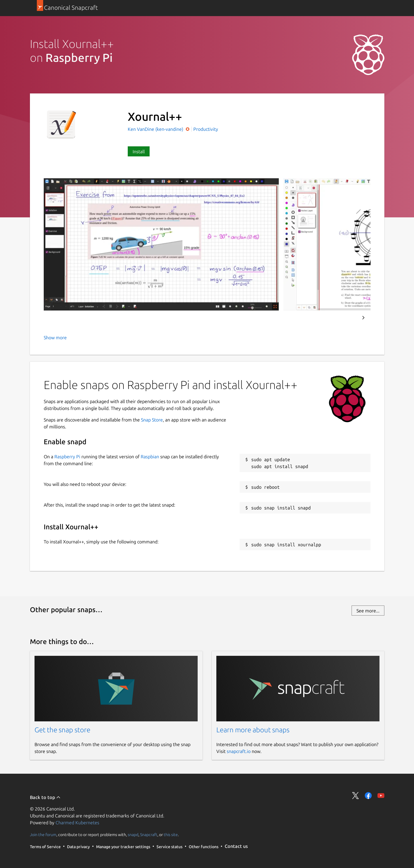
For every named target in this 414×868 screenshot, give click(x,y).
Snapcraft (149, 834)
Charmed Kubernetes (77, 823)
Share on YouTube (381, 796)
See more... (368, 611)
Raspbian (150, 457)
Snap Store (152, 420)
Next (363, 318)
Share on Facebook (368, 796)
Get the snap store (62, 730)
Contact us (236, 846)
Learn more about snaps (253, 730)
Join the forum (43, 834)
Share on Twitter (356, 796)
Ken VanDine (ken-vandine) (156, 129)
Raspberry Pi (67, 457)
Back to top (45, 797)
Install (139, 152)
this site (171, 834)
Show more (55, 338)
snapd (133, 834)
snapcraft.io (239, 751)
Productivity (206, 129)
